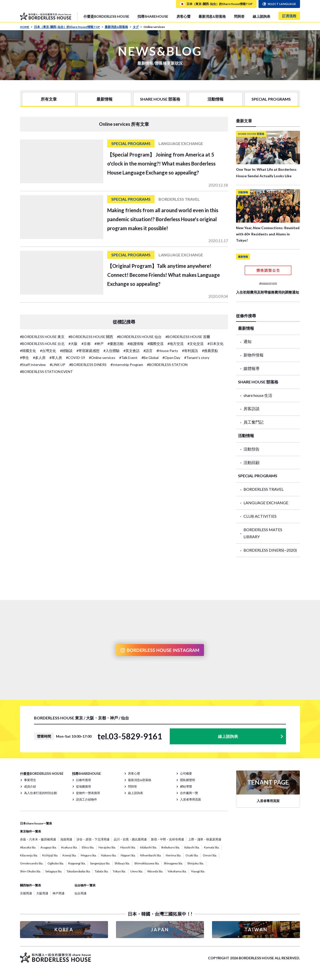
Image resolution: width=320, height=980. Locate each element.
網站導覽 (186, 786)
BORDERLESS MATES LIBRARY (263, 533)
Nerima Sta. (173, 855)
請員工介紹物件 (86, 799)
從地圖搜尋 (83, 786)
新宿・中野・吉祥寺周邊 (167, 839)
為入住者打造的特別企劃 (40, 793)
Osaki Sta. (192, 855)
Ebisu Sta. (88, 847)
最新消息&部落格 (212, 16)
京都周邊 (26, 893)
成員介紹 (30, 786)
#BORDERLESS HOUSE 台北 (42, 344)
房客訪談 (251, 408)
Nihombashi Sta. (151, 855)
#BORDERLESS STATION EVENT (46, 372)
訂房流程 (289, 16)
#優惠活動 (115, 344)
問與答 (239, 16)
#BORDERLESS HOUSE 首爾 (188, 337)
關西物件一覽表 (30, 885)
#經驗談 (66, 351)
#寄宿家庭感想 (88, 351)
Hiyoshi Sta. (128, 847)
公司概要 (186, 773)
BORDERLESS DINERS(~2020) (270, 550)
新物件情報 (253, 355)
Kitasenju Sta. (29, 855)
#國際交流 (155, 344)
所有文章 (49, 99)
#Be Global (150, 358)
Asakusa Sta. (69, 847)
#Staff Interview (33, 365)
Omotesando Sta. (32, 863)
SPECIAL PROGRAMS (271, 99)
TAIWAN (256, 930)
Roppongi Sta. (77, 863)
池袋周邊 (66, 839)
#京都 (86, 344)
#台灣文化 (48, 351)
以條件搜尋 (83, 780)
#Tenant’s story (197, 358)
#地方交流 (175, 344)
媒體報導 (251, 368)
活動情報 (215, 99)
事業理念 (30, 780)
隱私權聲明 (187, 780)
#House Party (167, 351)
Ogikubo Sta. (56, 863)
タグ (137, 27)
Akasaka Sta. (28, 847)
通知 (247, 341)
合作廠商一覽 (189, 793)
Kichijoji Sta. (50, 855)
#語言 (148, 351)
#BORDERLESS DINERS (88, 365)
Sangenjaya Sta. (100, 863)
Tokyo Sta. (119, 871)
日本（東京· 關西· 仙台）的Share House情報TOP (69, 27)
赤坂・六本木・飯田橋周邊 (38, 839)
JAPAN (160, 930)
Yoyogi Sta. (198, 871)
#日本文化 (215, 344)
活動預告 (251, 449)
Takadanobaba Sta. (78, 871)
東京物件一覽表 (30, 831)
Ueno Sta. (137, 871)
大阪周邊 (42, 893)
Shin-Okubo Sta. (30, 871)
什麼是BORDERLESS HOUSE (106, 16)
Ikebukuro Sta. (171, 847)
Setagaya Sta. (54, 871)
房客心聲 (183, 16)
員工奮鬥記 (253, 422)
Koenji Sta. (69, 855)
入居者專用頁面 (190, 799)
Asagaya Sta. (49, 847)
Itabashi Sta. (192, 847)
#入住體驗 (111, 351)
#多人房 (39, 358)
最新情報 (104, 99)
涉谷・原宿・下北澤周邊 (93, 839)
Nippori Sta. (128, 855)
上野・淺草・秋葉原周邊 (205, 839)
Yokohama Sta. (177, 871)
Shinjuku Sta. (196, 863)
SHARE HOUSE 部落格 (160, 99)
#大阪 (73, 344)
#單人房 (56, 358)
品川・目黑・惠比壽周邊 (130, 839)
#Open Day (171, 358)
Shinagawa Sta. (173, 863)
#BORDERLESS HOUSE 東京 (42, 337)
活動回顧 (251, 462)
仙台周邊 (80, 893)
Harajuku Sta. (107, 847)
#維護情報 (135, 344)
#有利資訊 (190, 351)
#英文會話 (131, 351)
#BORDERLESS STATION (167, 365)
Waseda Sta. (155, 871)
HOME (26, 27)
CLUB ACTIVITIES (260, 516)
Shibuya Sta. (122, 863)
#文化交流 (195, 344)
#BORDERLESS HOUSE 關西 (91, 337)
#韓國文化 (28, 351)
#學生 (24, 358)
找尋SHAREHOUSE (153, 16)
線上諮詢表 (261, 16)
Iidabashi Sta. (148, 847)
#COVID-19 (75, 358)
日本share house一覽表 (36, 823)
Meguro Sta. (89, 855)
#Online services (102, 358)
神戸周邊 (58, 893)
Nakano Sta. (109, 855)
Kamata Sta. (212, 847)
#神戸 (99, 344)
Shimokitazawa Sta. (147, 863)
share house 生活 (258, 395)
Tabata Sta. (102, 871)
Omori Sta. (210, 855)
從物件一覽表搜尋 (88, 793)
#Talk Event (128, 358)
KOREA (64, 930)
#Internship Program (127, 365)
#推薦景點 (210, 351)
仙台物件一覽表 (85, 885)
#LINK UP (57, 365)
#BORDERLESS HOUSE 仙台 (139, 337)
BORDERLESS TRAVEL (263, 489)
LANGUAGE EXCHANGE (266, 503)
